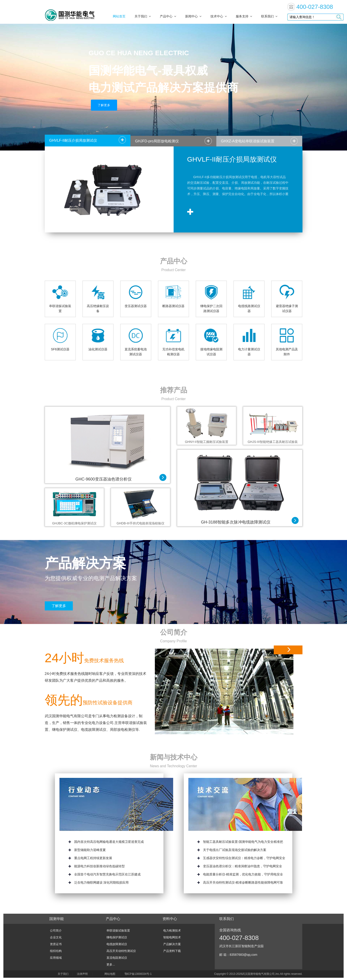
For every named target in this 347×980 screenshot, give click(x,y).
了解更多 (104, 105)
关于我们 (143, 16)
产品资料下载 (172, 951)
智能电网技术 (172, 937)
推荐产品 (174, 390)
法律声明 (82, 974)
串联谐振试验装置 (118, 931)
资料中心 (170, 919)
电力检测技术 (172, 931)
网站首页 (119, 16)
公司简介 (174, 632)
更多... (111, 964)
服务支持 (244, 16)
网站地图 (110, 974)
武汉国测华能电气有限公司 (258, 974)
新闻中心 (193, 16)
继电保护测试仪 (117, 937)
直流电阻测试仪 (117, 958)
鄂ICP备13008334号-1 (139, 974)
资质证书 (56, 944)
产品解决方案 (172, 944)
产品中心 (168, 16)
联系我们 (269, 16)
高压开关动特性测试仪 (121, 951)
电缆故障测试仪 (117, 944)
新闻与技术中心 (174, 757)
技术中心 (219, 16)
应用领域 (56, 958)
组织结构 (56, 951)
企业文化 (56, 937)
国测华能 (57, 919)
